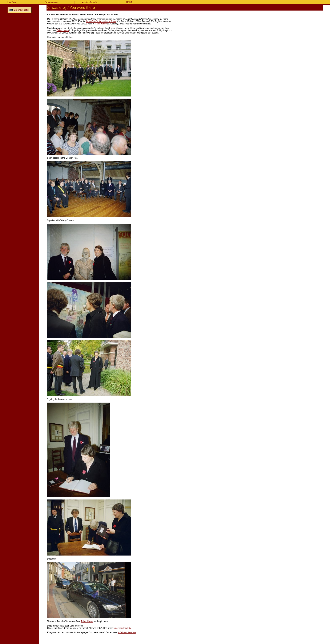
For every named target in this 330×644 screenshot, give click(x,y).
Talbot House (100, 24)
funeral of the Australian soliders (101, 21)
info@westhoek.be (123, 628)
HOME (129, 2)
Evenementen (51, 2)
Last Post (12, 2)
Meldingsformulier (90, 2)
